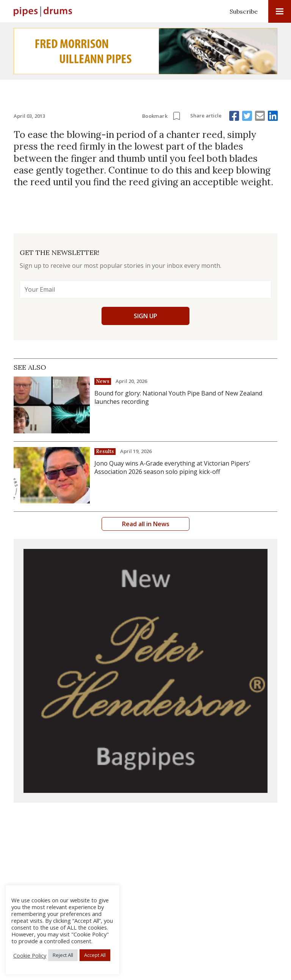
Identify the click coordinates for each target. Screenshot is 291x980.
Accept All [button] (95, 955)
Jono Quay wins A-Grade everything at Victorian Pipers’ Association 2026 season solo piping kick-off (172, 467)
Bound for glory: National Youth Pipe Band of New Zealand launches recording (178, 397)
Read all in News (146, 524)
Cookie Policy (30, 955)
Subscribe (244, 11)
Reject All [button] (63, 955)
